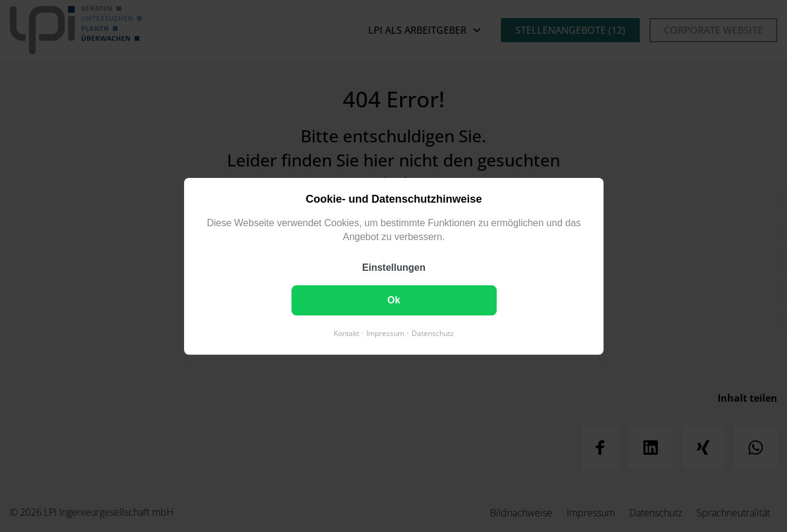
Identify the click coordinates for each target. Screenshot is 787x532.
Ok (393, 299)
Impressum (385, 333)
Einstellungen (394, 267)
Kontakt (346, 333)
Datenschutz (433, 333)
